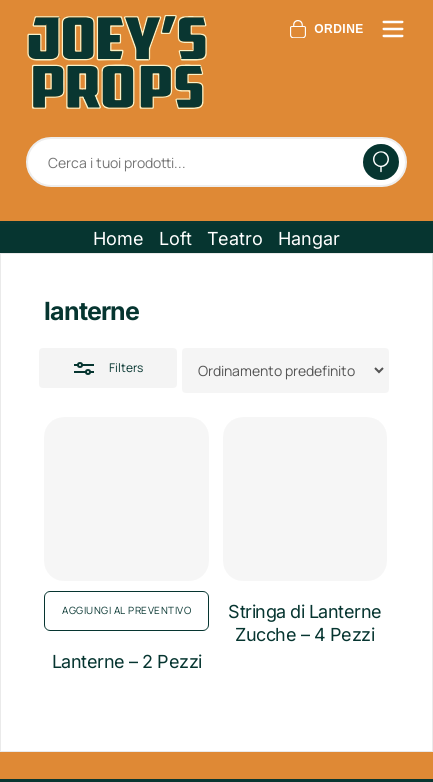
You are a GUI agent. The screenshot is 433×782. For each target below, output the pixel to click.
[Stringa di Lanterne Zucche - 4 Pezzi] (305, 499)
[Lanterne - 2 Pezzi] (126, 499)
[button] (118, 239)
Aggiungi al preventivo (126, 610)
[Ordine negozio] (285, 370)
